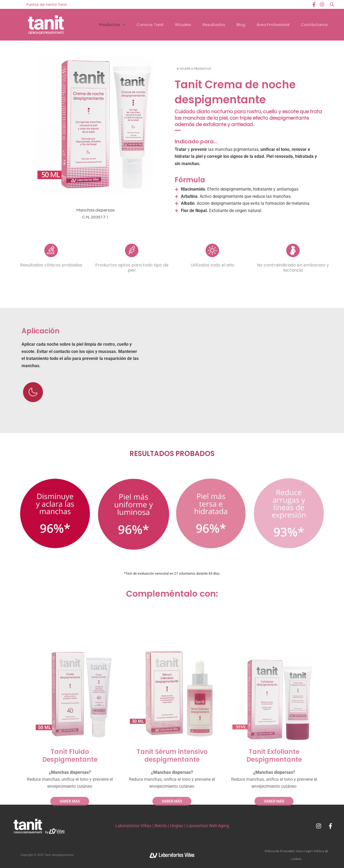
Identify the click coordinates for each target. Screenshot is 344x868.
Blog (238, 25)
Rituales (179, 25)
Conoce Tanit (145, 25)
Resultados (210, 25)
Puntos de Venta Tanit (47, 5)
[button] (332, 5)
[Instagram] (322, 5)
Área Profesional (271, 25)
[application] (117, 25)
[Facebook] (314, 5)
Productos (107, 25)
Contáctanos (313, 25)
